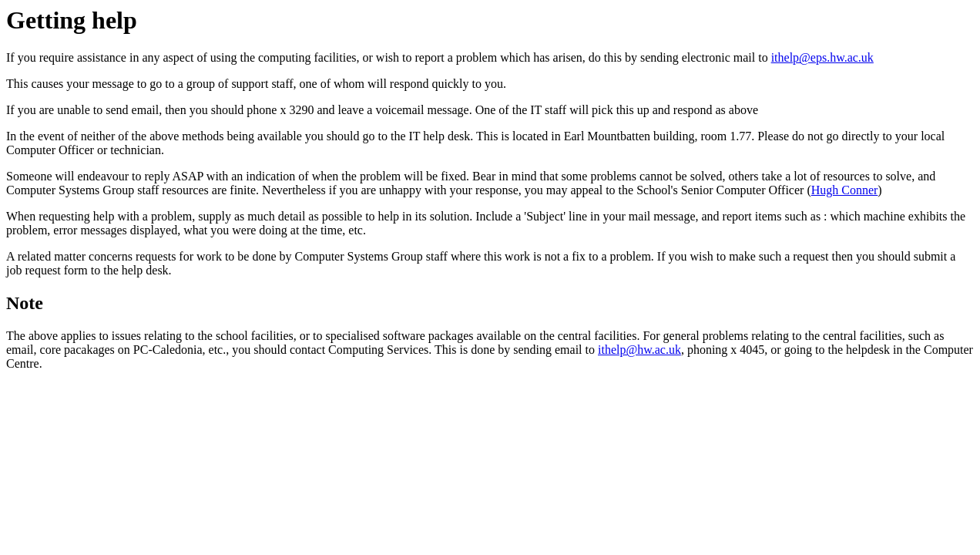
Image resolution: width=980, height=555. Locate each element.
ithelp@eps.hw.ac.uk (822, 57)
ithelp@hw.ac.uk (639, 350)
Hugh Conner (845, 190)
